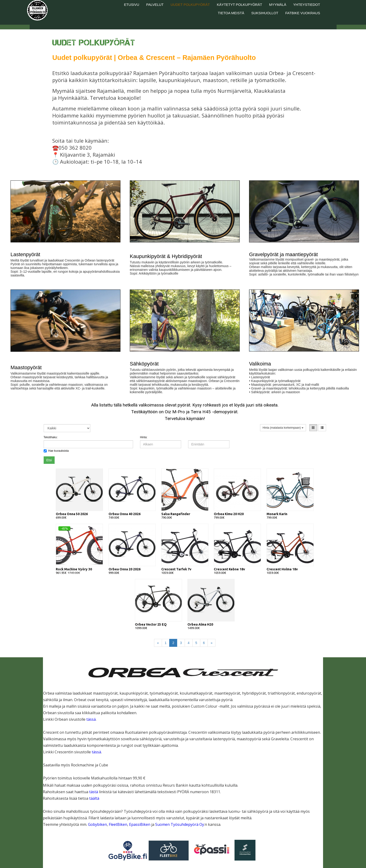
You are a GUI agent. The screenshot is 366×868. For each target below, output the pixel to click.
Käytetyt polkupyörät (239, 5)
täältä (94, 798)
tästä (94, 792)
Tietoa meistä (231, 13)
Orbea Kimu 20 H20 (229, 514)
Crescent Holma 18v (282, 569)
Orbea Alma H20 (200, 624)
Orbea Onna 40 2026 (125, 514)
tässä (91, 719)
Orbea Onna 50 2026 (72, 514)
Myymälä (278, 5)
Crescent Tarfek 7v (176, 569)
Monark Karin (277, 514)
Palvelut (155, 5)
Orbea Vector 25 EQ (151, 624)
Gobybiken (97, 824)
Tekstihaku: (51, 437)
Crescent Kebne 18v (229, 569)
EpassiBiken (140, 824)
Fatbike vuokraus (303, 13)
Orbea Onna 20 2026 (125, 569)
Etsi (49, 460)
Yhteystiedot (307, 5)
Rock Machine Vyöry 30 (74, 569)
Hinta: (144, 437)
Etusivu (132, 5)
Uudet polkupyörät (190, 5)
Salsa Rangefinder (176, 514)
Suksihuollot (265, 13)
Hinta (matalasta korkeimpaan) (283, 428)
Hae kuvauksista (56, 451)
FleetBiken (118, 824)
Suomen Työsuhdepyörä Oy (180, 824)
